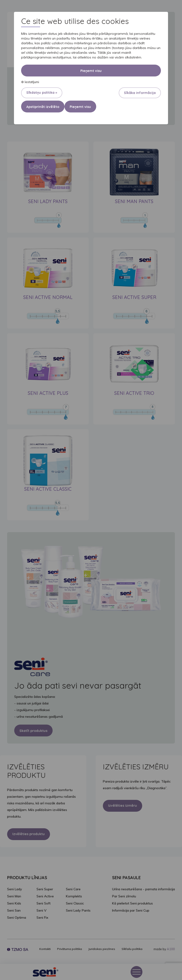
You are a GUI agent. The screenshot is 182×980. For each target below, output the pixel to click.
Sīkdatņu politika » (42, 93)
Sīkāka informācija (140, 93)
